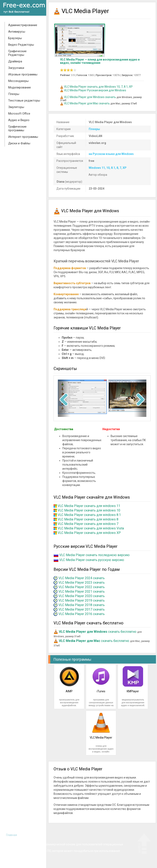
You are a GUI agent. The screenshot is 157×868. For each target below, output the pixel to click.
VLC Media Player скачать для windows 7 (88, 524)
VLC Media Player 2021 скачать (82, 591)
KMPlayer (133, 691)
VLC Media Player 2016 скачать (82, 614)
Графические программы (17, 128)
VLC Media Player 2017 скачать (82, 609)
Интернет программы (23, 137)
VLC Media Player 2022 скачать (82, 587)
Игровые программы (23, 74)
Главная (12, 835)
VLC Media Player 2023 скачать (82, 583)
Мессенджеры (18, 81)
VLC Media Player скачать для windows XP (89, 533)
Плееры (14, 94)
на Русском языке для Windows (111, 154)
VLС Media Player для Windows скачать (90, 97)
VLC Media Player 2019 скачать (82, 600)
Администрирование (23, 25)
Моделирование (20, 87)
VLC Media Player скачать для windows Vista (91, 528)
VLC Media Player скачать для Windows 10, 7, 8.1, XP (98, 87)
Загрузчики (16, 68)
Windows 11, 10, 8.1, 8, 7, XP (108, 168)
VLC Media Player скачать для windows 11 (89, 506)
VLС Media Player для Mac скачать (87, 103)
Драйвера (15, 61)
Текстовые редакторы (24, 100)
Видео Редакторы (21, 45)
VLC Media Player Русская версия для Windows (95, 90)
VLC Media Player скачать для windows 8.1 (89, 515)
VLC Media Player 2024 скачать (82, 578)
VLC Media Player (101, 738)
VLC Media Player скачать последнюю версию (94, 555)
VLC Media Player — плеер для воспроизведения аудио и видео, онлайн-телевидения (100, 61)
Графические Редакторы (17, 53)
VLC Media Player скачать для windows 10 (89, 510)
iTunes (101, 691)
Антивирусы (17, 32)
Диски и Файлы (19, 143)
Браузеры (15, 38)
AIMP (69, 691)
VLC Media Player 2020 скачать (82, 596)
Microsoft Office (19, 114)
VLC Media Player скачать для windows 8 (88, 519)
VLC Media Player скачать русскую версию (92, 560)
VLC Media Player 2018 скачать (82, 605)
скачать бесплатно (98, 632)
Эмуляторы (16, 107)
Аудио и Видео (19, 120)
